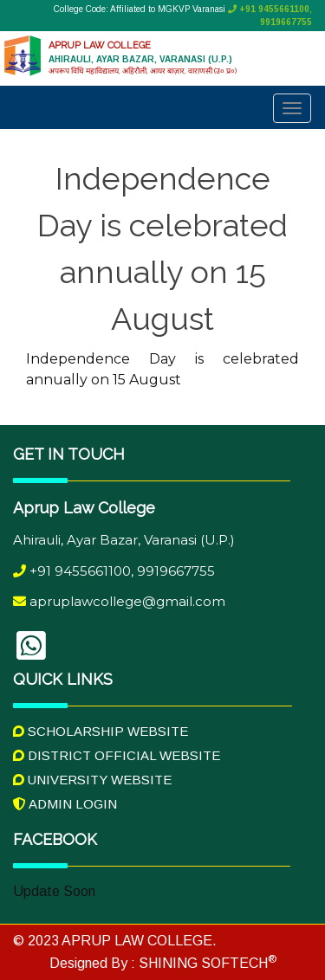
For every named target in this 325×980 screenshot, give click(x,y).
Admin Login (65, 804)
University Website (92, 780)
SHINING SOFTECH (206, 963)
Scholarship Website (101, 731)
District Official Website (117, 755)
